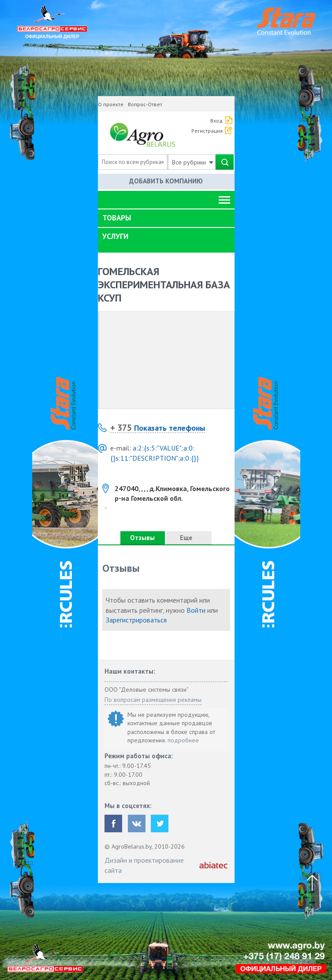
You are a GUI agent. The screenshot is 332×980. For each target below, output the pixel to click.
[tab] (166, 218)
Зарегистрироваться (136, 620)
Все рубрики (193, 162)
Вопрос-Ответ (145, 104)
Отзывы (142, 538)
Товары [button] (117, 218)
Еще (189, 538)
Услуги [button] (115, 236)
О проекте (111, 104)
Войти (196, 610)
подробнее (183, 740)
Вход (216, 121)
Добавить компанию (166, 181)
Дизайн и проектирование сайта (144, 865)
